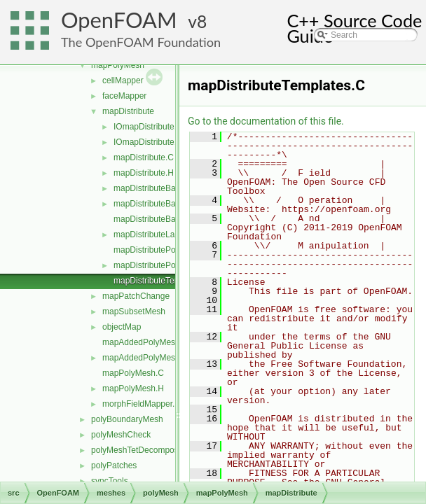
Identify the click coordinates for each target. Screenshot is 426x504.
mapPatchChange (136, 296)
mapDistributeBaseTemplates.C (172, 219)
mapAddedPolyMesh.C (145, 342)
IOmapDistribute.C (148, 127)
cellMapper (123, 80)
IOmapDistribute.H (148, 142)
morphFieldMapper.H (142, 404)
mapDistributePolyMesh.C (162, 250)
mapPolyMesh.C (133, 373)
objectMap (122, 327)
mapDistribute (128, 111)
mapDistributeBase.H (153, 204)
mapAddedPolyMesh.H (145, 358)
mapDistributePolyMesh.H (162, 265)
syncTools (110, 481)
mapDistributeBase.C (153, 188)
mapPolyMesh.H (133, 388)
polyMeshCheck (121, 435)
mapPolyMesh (118, 65)
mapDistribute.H (144, 173)
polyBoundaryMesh (127, 419)
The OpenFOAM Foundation (141, 42)
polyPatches (114, 465)
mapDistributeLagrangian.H (165, 234)
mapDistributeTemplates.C (163, 281)
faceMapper (124, 96)
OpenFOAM (119, 20)
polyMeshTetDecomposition (143, 450)
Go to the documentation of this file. (266, 121)
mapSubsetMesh (134, 311)
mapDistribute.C (144, 157)
